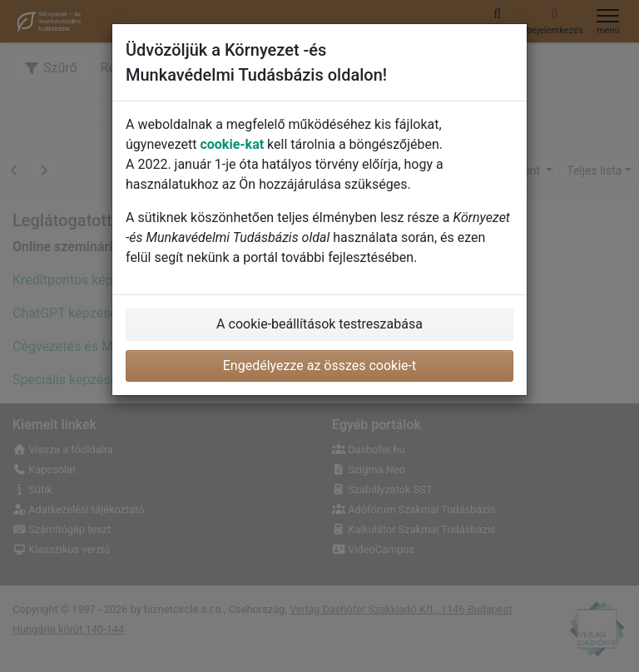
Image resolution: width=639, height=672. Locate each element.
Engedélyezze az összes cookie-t (320, 366)
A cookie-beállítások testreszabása (319, 324)
